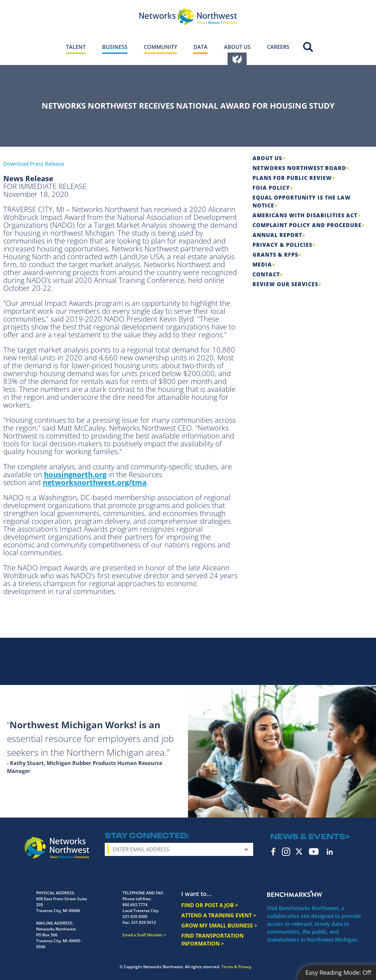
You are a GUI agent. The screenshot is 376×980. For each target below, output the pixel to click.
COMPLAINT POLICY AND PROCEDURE (307, 225)
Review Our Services (285, 284)
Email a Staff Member (143, 935)
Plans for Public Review (292, 178)
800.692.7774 (135, 905)
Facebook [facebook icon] (273, 852)
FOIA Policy (271, 188)
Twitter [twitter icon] (299, 852)
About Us (267, 158)
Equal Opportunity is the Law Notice (302, 202)
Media (262, 265)
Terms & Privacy (236, 967)
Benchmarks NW (295, 894)
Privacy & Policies (282, 245)
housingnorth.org (75, 474)
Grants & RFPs (275, 255)
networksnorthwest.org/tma (95, 482)
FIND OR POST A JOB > (210, 905)
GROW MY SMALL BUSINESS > (219, 926)
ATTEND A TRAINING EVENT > (219, 915)
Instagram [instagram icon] (286, 852)
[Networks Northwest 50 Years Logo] (188, 16)
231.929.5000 (135, 916)
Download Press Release (34, 164)
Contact (266, 274)
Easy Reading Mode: (338, 972)
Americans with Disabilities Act (305, 215)
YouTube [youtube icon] (314, 852)
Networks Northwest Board (299, 168)
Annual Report (277, 235)
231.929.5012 (144, 922)
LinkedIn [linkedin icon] (330, 852)
